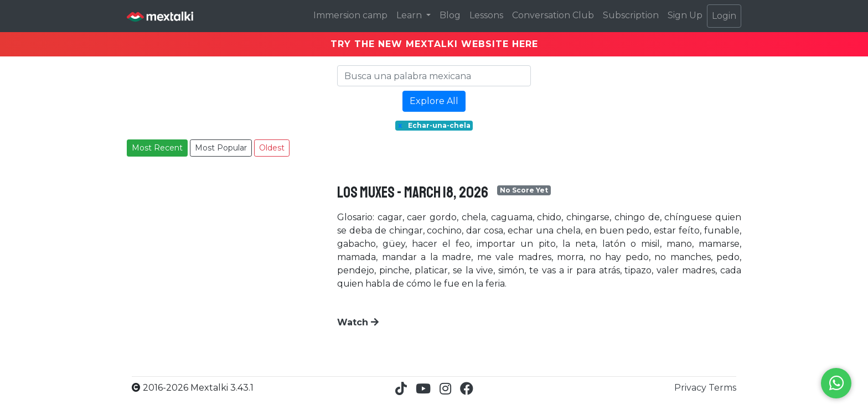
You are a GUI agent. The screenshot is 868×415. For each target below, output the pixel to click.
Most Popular (221, 148)
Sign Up (685, 15)
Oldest (272, 148)
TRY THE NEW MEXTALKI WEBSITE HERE (434, 44)
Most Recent (157, 148)
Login (724, 16)
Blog (450, 15)
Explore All (434, 101)
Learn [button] (410, 15)
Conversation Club (553, 15)
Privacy (691, 388)
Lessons (486, 15)
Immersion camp (350, 15)
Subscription (631, 15)
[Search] (434, 76)
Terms (722, 388)
